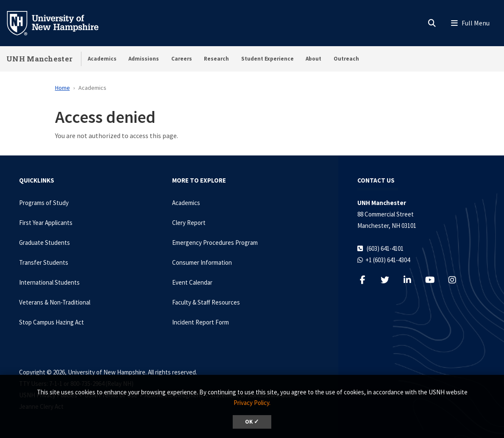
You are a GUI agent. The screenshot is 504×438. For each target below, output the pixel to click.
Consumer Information (202, 262)
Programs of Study (44, 203)
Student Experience (267, 59)
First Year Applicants (46, 223)
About (313, 59)
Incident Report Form (200, 322)
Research (216, 59)
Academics (102, 59)
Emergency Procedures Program (215, 243)
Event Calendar (192, 282)
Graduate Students (45, 243)
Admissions (144, 59)
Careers (182, 59)
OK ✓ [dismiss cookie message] (252, 422)
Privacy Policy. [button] (252, 403)
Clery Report (189, 223)
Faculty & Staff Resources (206, 302)
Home (63, 88)
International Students (49, 282)
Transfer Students (44, 262)
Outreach (346, 59)
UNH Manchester (39, 59)
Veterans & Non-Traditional (55, 302)
